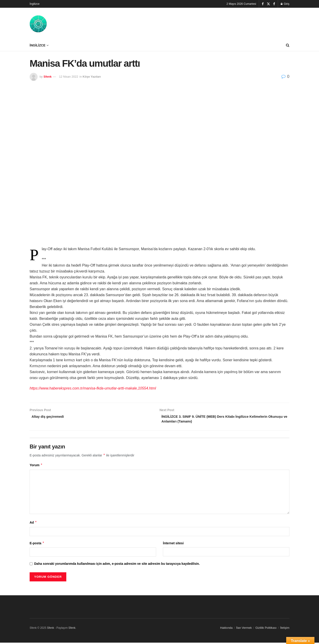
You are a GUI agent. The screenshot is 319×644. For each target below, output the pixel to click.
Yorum (36, 467)
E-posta (37, 545)
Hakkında (226, 629)
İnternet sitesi (173, 545)
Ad (33, 524)
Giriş (285, 4)
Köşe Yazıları (92, 77)
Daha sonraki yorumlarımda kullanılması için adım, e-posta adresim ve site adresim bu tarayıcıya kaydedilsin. (117, 565)
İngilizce (35, 4)
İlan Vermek (244, 629)
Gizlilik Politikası (266, 629)
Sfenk (48, 77)
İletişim (285, 629)
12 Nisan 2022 (69, 77)
